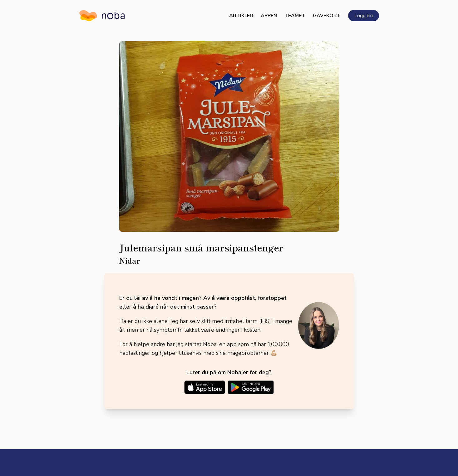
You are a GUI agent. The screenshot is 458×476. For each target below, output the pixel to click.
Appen (269, 16)
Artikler (241, 16)
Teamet (295, 16)
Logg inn (364, 16)
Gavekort (327, 16)
